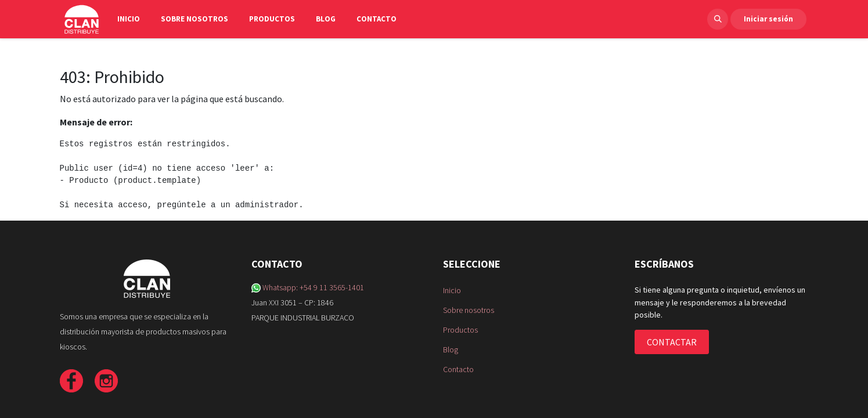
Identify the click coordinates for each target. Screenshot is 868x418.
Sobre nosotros (469, 310)
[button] (718, 19)
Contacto (458, 369)
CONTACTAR (672, 342)
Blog (451, 349)
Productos (460, 330)
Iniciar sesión (768, 19)
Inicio (452, 290)
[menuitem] (134, 19)
